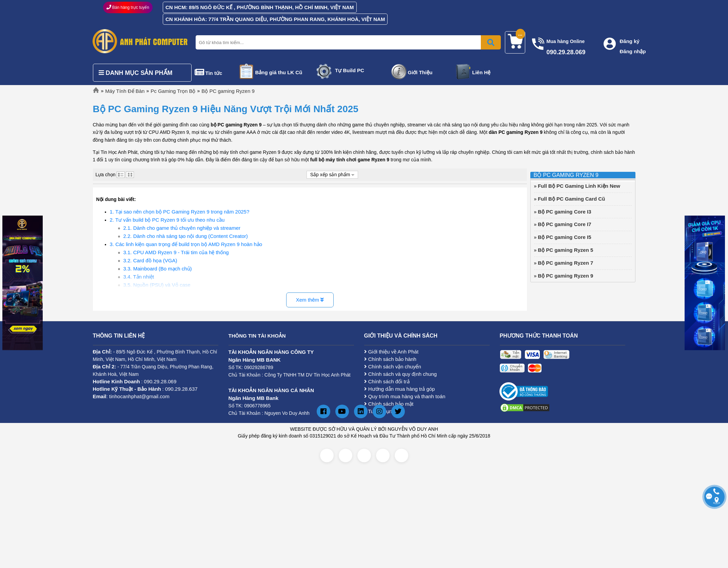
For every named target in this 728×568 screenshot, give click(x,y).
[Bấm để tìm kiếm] (491, 42)
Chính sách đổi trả (387, 381)
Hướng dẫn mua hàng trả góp (400, 389)
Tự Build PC (350, 70)
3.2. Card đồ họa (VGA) (150, 260)
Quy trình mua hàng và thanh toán (405, 396)
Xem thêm (310, 300)
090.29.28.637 (181, 389)
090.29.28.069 (160, 381)
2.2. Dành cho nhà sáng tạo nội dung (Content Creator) (186, 236)
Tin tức (214, 73)
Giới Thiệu (420, 72)
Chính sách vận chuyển (393, 367)
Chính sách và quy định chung (401, 374)
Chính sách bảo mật (389, 404)
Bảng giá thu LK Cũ (279, 72)
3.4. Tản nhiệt (139, 277)
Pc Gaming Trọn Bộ (173, 91)
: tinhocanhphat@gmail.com (131, 396)
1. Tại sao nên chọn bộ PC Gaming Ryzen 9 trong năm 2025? (180, 212)
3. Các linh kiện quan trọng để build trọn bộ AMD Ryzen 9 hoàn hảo (186, 244)
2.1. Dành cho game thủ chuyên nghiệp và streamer (182, 228)
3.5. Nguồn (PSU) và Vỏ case (157, 285)
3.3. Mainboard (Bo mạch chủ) (158, 269)
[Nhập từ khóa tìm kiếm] (347, 42)
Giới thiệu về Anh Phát (391, 352)
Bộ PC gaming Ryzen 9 (228, 91)
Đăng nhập (633, 51)
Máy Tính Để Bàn (125, 91)
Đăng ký (630, 41)
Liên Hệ (481, 72)
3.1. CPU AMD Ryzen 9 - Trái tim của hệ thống (176, 252)
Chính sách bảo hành (390, 359)
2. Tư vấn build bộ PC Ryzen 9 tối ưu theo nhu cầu (167, 220)
